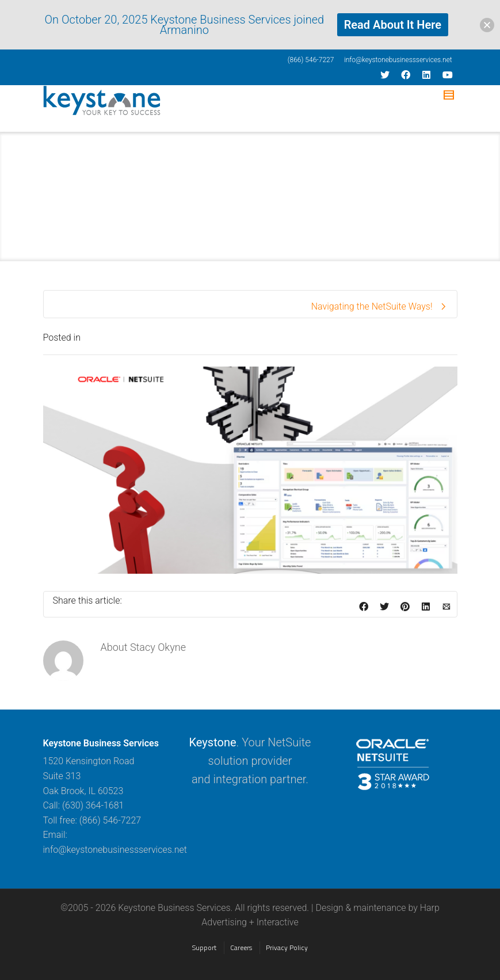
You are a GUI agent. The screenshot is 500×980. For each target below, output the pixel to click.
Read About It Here (393, 25)
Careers (241, 947)
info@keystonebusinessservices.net (398, 60)
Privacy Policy (287, 947)
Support (204, 947)
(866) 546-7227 (311, 60)
